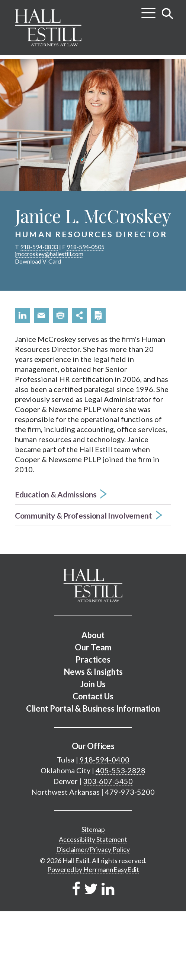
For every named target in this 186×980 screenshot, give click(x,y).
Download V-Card (38, 261)
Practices (93, 659)
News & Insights (93, 672)
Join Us (93, 684)
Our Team (93, 647)
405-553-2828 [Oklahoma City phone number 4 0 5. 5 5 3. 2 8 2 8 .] (121, 770)
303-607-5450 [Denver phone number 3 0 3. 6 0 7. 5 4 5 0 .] (108, 781)
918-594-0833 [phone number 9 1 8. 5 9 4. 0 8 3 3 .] (39, 247)
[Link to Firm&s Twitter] (91, 889)
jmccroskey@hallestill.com (49, 254)
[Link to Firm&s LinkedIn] (108, 889)
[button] (22, 316)
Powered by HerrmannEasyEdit (93, 869)
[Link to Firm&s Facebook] (76, 889)
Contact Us (93, 696)
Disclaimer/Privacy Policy (93, 849)
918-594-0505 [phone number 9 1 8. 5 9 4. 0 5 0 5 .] (86, 247)
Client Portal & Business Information (93, 708)
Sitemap (93, 829)
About (93, 635)
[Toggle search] (168, 13)
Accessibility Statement (93, 839)
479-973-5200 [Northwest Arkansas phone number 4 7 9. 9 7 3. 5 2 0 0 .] (130, 792)
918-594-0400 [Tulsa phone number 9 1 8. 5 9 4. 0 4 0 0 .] (105, 759)
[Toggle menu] (148, 10)
